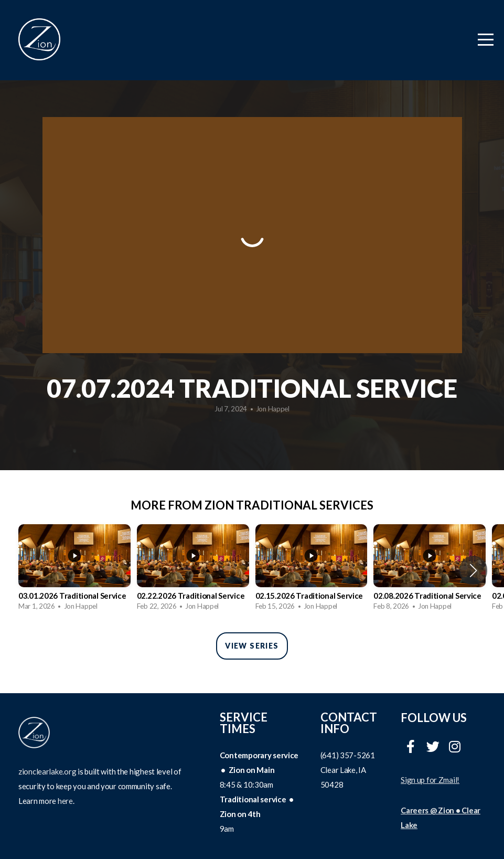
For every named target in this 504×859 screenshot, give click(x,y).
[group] (74, 570)
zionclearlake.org (47, 771)
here (65, 801)
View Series (252, 646)
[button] (473, 570)
